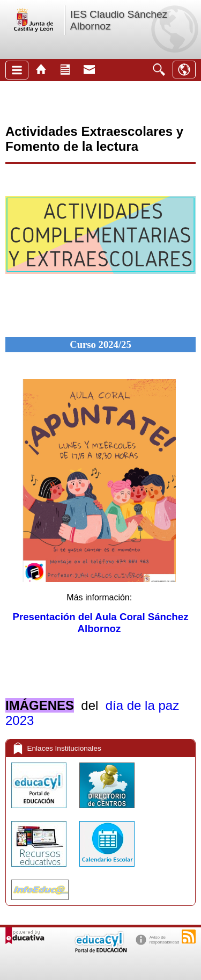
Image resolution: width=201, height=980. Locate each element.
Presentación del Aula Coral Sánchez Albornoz (101, 623)
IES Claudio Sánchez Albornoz (119, 20)
